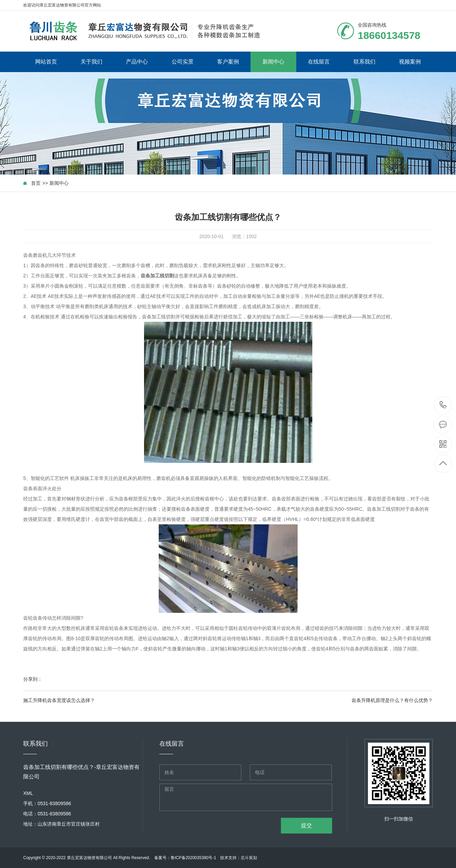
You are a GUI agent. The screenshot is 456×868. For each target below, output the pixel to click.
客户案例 (228, 62)
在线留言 (319, 62)
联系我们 (365, 62)
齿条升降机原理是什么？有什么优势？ (392, 700)
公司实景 (183, 62)
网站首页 (46, 62)
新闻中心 (273, 62)
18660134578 (443, 405)
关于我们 (91, 62)
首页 (36, 183)
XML (28, 793)
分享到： (33, 679)
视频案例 (410, 62)
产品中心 (137, 62)
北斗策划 (249, 858)
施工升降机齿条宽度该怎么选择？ (59, 700)
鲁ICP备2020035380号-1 (193, 858)
